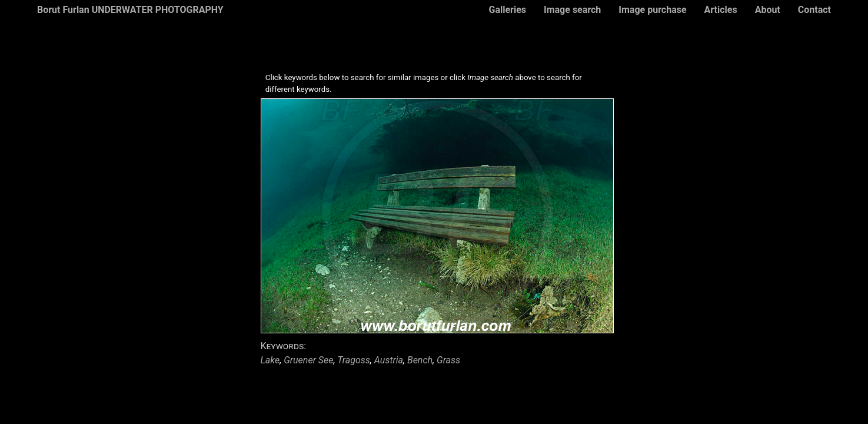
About (768, 10)
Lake (270, 360)
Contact (814, 10)
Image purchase (652, 10)
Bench (420, 360)
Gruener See (308, 360)
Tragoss (354, 360)
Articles (721, 10)
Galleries (507, 10)
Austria (389, 360)
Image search (572, 10)
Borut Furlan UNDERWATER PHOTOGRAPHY (130, 10)
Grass (448, 360)
